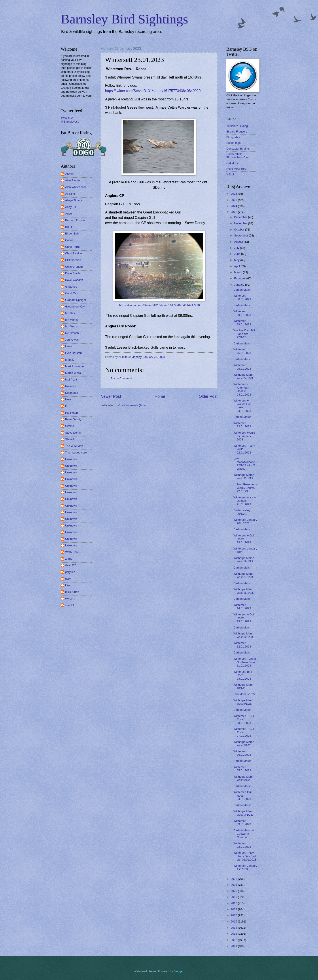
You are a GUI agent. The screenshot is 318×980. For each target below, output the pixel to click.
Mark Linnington (75, 366)
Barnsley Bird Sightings (124, 19)
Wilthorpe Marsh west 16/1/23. (244, 591)
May (237, 260)
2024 (234, 206)
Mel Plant (71, 380)
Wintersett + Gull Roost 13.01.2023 (244, 618)
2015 (234, 921)
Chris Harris (73, 247)
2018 (234, 903)
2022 (234, 879)
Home (160, 396)
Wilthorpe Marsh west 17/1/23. (244, 575)
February (240, 278)
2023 (234, 212)
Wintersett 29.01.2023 (242, 313)
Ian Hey (70, 313)
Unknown (71, 459)
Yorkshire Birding (237, 126)
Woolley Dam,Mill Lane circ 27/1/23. (244, 334)
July (237, 248)
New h (69, 399)
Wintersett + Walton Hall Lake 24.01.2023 (242, 406)
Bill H (68, 227)
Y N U (230, 174)
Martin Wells (73, 373)
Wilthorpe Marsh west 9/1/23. (244, 702)
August (239, 242)
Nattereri (71, 386)
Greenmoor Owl (75, 306)
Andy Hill (71, 207)
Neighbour (72, 393)
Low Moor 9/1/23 (244, 694)
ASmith (70, 174)
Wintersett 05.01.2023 (242, 769)
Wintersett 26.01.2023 (242, 351)
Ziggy (69, 559)
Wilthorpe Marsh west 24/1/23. (244, 376)
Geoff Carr (72, 293)
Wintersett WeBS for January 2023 (244, 436)
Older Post (208, 396)
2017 (234, 909)
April (237, 266)
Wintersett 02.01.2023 (242, 845)
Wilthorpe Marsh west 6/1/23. (244, 744)
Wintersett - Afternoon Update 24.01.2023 (242, 389)
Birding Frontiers (237, 132)
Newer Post (111, 396)
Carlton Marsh (242, 290)
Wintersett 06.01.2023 (242, 753)
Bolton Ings (233, 143)
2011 (234, 946)
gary (68, 579)
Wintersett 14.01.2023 (242, 607)
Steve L (70, 439)
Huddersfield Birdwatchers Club (238, 156)
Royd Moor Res (236, 169)
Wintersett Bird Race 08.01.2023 (243, 675)
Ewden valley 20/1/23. (242, 512)
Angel (69, 214)
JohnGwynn (73, 340)
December (241, 217)
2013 (234, 934)
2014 (234, 928)
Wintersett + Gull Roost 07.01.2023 (244, 732)
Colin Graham (74, 267)
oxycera (70, 599)
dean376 (71, 565)
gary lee (70, 572)
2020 (234, 891)
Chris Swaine (74, 253)
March (238, 272)
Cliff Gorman (73, 260)
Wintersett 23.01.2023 (242, 425)
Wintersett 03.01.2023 (242, 822)
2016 (234, 915)
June (238, 254)
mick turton (72, 592)
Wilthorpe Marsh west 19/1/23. (244, 560)
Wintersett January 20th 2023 (245, 521)
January (239, 285)
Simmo (70, 426)
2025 (234, 200)
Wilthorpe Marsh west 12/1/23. (244, 635)
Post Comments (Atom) (133, 405)
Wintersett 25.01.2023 (242, 367)
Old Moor (232, 163)
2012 (234, 940)
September (241, 235)
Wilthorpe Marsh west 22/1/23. (244, 477)
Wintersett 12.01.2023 (242, 645)
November (241, 223)
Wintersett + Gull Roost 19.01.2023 (244, 539)
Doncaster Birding (238, 149)
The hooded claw (76, 453)
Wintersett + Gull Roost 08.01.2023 (244, 719)
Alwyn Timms (74, 200)
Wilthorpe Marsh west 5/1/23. (244, 778)
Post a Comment (121, 378)
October (239, 230)
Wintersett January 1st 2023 (245, 867)
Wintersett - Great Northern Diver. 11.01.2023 (245, 662)
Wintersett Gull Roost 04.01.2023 (243, 796)
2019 (234, 897)
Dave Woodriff (74, 280)
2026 (234, 194)
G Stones (71, 287)
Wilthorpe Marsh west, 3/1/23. (244, 813)
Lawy (68, 346)
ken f (68, 585)
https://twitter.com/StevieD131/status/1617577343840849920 (153, 91)
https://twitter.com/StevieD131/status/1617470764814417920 (160, 305)
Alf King (70, 194)
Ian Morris (71, 326)
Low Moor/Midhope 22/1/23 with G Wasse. (244, 464)
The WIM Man (74, 446)
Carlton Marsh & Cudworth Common (244, 834)
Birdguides (233, 137)
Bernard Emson (75, 220)
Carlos (69, 240)
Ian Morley (72, 320)
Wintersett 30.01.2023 (242, 297)
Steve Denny (73, 433)
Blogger (179, 971)
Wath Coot (72, 552)
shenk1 (70, 605)
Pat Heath (71, 413)
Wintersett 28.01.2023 (242, 323)
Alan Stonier (73, 180)
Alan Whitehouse (76, 187)
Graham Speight (76, 300)
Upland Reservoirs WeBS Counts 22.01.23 (245, 488)
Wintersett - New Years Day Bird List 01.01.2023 (245, 856)
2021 (234, 885)
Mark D (70, 360)
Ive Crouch (72, 333)
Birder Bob (72, 233)
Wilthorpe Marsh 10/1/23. (244, 686)
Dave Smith (73, 273)
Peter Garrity (73, 419)
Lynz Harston (73, 353)
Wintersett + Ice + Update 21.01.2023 (245, 501)
